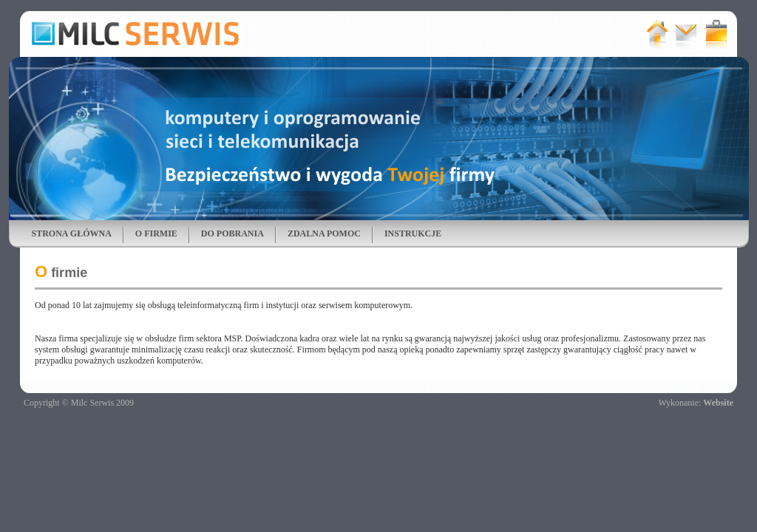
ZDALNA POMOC (324, 233)
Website (718, 403)
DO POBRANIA (232, 233)
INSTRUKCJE (413, 233)
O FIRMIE (156, 233)
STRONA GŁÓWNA (72, 233)
